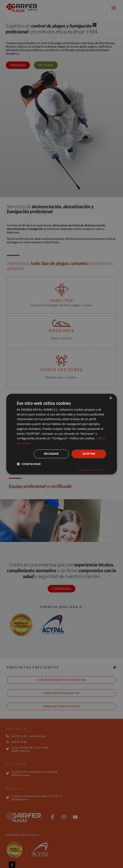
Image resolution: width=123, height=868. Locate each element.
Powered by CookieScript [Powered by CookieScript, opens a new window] (92, 470)
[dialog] (62, 434)
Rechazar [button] (51, 454)
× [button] (111, 398)
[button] (29, 464)
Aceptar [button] (89, 454)
